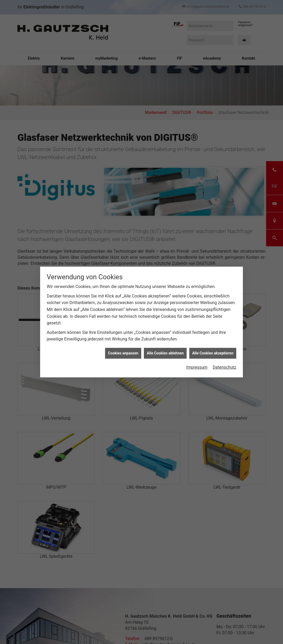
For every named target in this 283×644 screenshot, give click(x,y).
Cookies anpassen (123, 349)
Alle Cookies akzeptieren (213, 349)
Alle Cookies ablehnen (165, 349)
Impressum (197, 364)
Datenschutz (225, 364)
